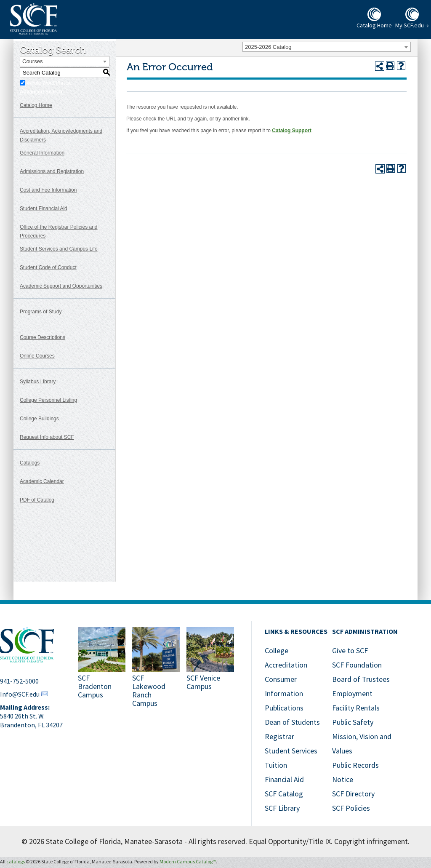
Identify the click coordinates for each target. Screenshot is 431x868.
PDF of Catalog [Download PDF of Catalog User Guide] (37, 500)
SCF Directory (353, 794)
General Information (42, 153)
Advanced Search (41, 92)
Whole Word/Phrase (49, 83)
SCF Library (282, 808)
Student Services (291, 751)
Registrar (279, 736)
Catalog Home (36, 105)
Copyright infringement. (372, 841)
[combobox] (327, 47)
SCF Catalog (284, 794)
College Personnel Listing (48, 400)
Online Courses (37, 356)
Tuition (276, 765)
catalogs (16, 861)
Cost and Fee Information (48, 190)
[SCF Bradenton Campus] (102, 668)
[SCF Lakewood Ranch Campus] (156, 668)
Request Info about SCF (47, 437)
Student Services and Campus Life (59, 249)
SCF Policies (351, 808)
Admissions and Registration (52, 171)
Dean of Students (292, 722)
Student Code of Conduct (48, 267)
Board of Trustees (361, 679)
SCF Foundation (357, 665)
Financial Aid (284, 779)
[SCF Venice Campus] (210, 668)
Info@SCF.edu (20, 694)
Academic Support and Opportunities (61, 286)
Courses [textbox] (32, 61)
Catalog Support (291, 131)
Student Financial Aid (44, 208)
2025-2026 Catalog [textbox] (268, 47)
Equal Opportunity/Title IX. (291, 841)
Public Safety (353, 722)
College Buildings (39, 419)
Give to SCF (350, 650)
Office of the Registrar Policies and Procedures (59, 231)
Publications (284, 708)
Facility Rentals (356, 708)
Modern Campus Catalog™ (188, 861)
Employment (352, 693)
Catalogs (30, 463)
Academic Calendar (42, 481)
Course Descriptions (43, 337)
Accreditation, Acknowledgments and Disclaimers (61, 135)
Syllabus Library (38, 382)
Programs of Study (41, 312)
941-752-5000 (19, 681)
